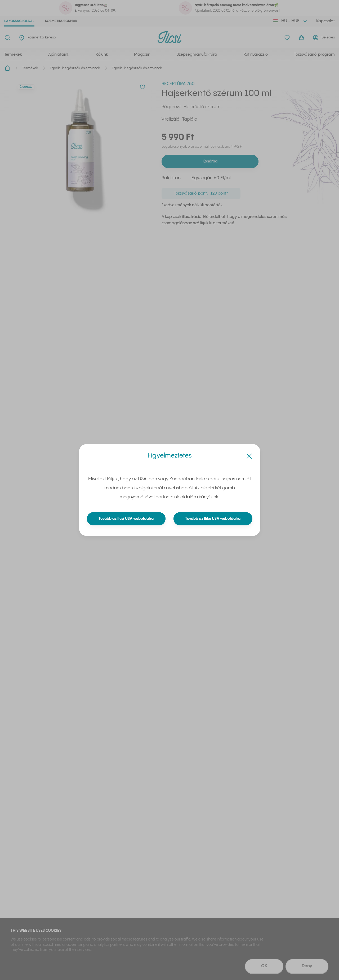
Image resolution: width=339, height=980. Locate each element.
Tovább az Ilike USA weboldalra (213, 519)
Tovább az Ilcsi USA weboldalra (126, 519)
